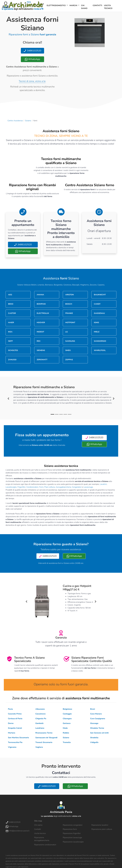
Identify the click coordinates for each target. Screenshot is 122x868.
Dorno (11, 723)
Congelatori (77, 487)
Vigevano (12, 747)
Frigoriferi (22, 487)
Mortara (12, 733)
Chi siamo (84, 7)
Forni (41, 487)
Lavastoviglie (11, 487)
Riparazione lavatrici (100, 825)
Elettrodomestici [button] (56, 5)
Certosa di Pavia (15, 719)
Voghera (39, 747)
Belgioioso (67, 709)
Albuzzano (40, 709)
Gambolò (39, 723)
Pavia (10, 709)
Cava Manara (96, 714)
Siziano (28, 121)
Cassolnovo (40, 714)
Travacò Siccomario (44, 742)
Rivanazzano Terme (44, 733)
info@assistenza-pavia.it (17, 831)
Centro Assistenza (15, 121)
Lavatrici (103, 484)
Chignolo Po (41, 719)
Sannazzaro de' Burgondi (46, 738)
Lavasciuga (88, 487)
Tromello (67, 742)
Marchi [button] (74, 5)
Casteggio (67, 714)
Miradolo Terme (97, 728)
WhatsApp (32, 59)
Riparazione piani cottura (102, 829)
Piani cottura (50, 487)
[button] (8, 399)
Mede (65, 728)
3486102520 (32, 51)
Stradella (94, 738)
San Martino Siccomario (18, 738)
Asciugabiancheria (63, 487)
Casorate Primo (15, 714)
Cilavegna (67, 719)
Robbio (66, 733)
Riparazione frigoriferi (72, 833)
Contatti (97, 5)
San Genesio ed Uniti (99, 733)
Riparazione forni (70, 829)
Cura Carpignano (98, 719)
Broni (93, 709)
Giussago (94, 723)
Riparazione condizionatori (45, 845)
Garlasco (67, 723)
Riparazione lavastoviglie (73, 842)
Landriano (40, 728)
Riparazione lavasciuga (72, 838)
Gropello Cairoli (15, 728)
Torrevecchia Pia (15, 742)
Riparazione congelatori (73, 825)
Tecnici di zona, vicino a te (32, 81)
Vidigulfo (94, 742)
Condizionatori (32, 487)
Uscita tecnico (108, 7)
